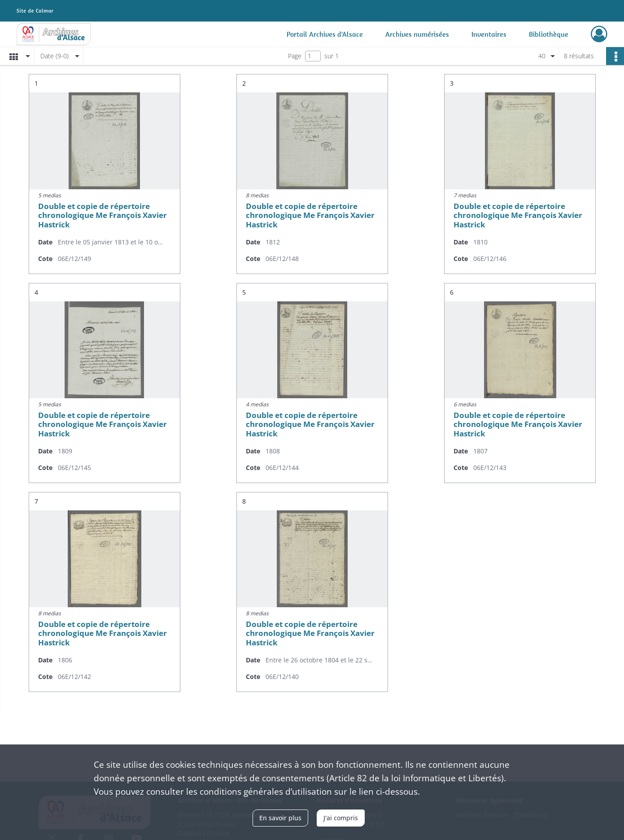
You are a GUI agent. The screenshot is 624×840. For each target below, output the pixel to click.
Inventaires (489, 34)
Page (295, 56)
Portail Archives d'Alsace (325, 34)
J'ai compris (341, 818)
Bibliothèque (549, 34)
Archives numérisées (417, 34)
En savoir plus (280, 818)
